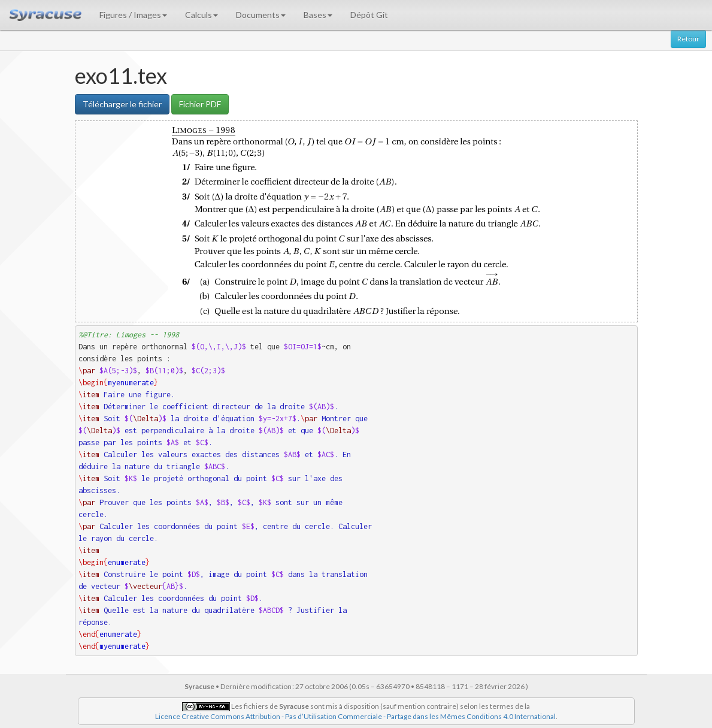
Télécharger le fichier (122, 104)
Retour (688, 39)
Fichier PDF (200, 104)
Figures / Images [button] (133, 15)
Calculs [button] (202, 15)
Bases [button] (318, 15)
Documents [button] (261, 15)
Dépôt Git (369, 15)
